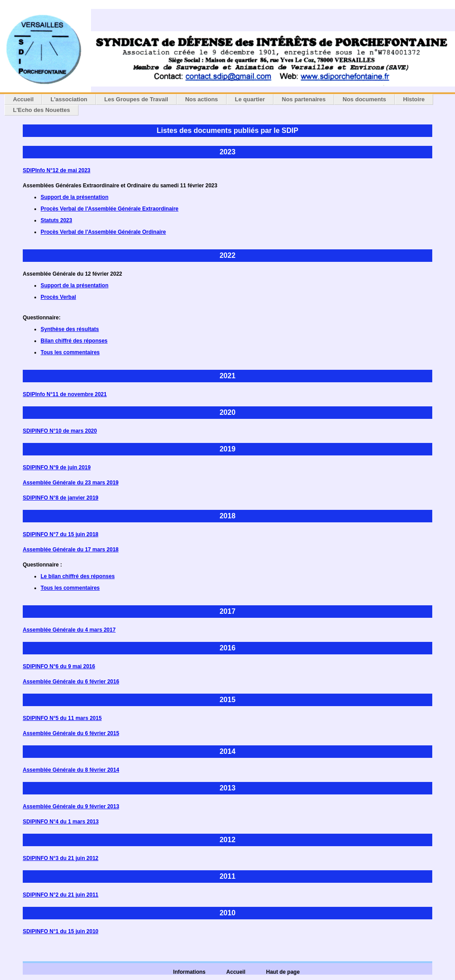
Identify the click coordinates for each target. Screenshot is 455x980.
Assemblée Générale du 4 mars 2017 (69, 630)
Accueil (23, 99)
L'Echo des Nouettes (41, 110)
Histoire (414, 99)
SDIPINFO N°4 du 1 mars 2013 (61, 822)
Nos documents (364, 99)
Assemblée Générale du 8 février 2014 (71, 770)
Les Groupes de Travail (136, 99)
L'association (69, 99)
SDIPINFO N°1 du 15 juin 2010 (61, 931)
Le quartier (250, 99)
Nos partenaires (304, 99)
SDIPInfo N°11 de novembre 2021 (65, 394)
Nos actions (202, 99)
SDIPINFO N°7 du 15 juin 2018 (61, 534)
